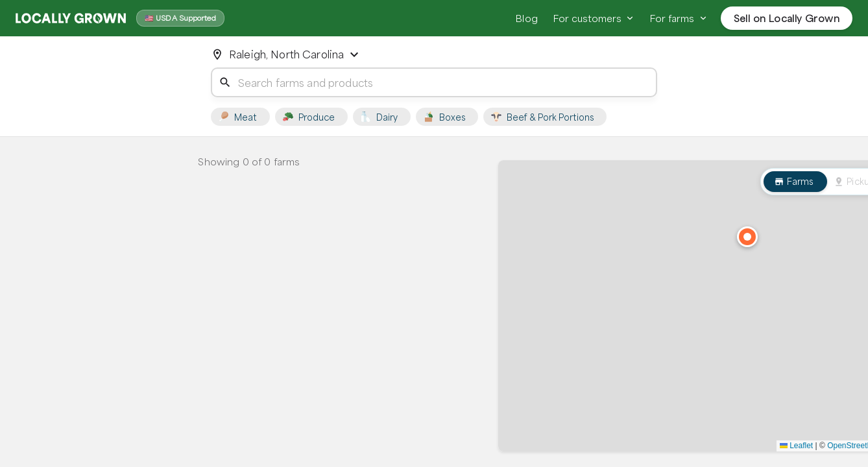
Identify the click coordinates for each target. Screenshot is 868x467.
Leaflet (796, 446)
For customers (594, 18)
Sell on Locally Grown (787, 18)
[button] (747, 237)
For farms (679, 18)
